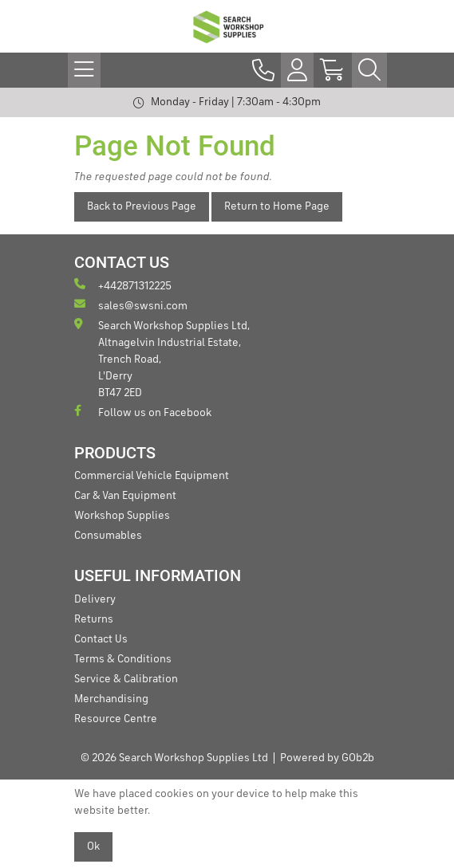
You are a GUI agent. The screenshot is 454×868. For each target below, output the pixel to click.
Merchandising (111, 699)
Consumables (108, 536)
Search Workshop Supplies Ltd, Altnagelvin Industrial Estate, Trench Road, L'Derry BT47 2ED (162, 358)
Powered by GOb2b (327, 758)
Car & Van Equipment (125, 496)
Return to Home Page (277, 206)
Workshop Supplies (122, 516)
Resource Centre (116, 719)
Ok (93, 846)
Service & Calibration (126, 679)
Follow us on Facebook (143, 412)
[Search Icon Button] (369, 70)
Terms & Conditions (123, 659)
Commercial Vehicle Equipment (152, 476)
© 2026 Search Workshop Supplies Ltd (174, 758)
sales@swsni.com (131, 305)
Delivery (95, 599)
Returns (94, 619)
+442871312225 (123, 285)
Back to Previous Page (142, 206)
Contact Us (101, 639)
